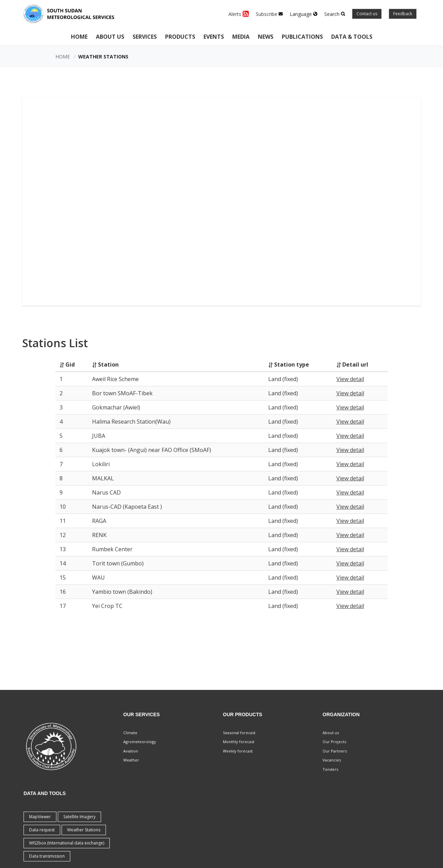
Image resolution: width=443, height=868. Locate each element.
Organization (341, 714)
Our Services (142, 714)
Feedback (403, 14)
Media (241, 37)
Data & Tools (352, 37)
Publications (302, 37)
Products (180, 37)
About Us (110, 37)
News (266, 37)
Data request (42, 830)
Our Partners (335, 751)
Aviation (131, 751)
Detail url (355, 364)
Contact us (367, 14)
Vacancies (332, 760)
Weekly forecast (238, 751)
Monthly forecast (239, 742)
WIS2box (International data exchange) (67, 843)
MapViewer (40, 817)
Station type (292, 364)
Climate (130, 733)
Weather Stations (84, 830)
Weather (131, 760)
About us (331, 733)
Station (108, 364)
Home (79, 37)
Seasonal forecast (239, 733)
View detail (350, 379)
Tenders (330, 769)
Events (214, 37)
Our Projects (334, 742)
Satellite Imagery (79, 817)
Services (145, 37)
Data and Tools (45, 793)
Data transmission (47, 856)
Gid (70, 364)
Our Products (243, 714)
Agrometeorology (140, 742)
